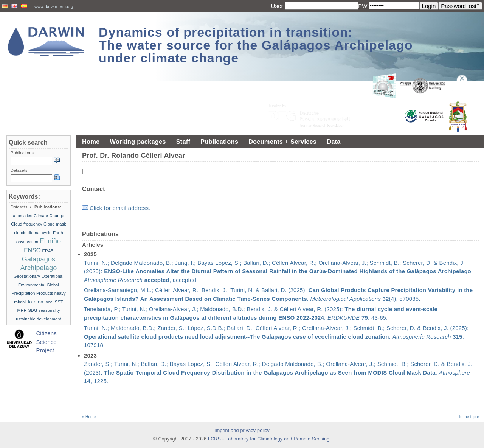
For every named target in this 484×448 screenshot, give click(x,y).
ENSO (32, 250)
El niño (50, 241)
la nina (36, 302)
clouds (20, 233)
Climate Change (49, 216)
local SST (54, 302)
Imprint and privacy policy (242, 431)
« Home (89, 417)
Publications (219, 142)
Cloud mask (55, 224)
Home (91, 142)
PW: (364, 6)
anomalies (22, 216)
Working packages (138, 142)
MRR (22, 310)
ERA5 (48, 251)
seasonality (49, 310)
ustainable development (38, 319)
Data (334, 142)
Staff (183, 142)
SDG (33, 310)
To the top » (469, 417)
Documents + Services (282, 142)
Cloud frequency (26, 224)
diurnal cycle (40, 233)
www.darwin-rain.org (54, 6)
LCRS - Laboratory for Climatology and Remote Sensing (269, 439)
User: (278, 6)
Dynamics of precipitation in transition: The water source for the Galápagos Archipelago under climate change (256, 45)
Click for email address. (120, 208)
